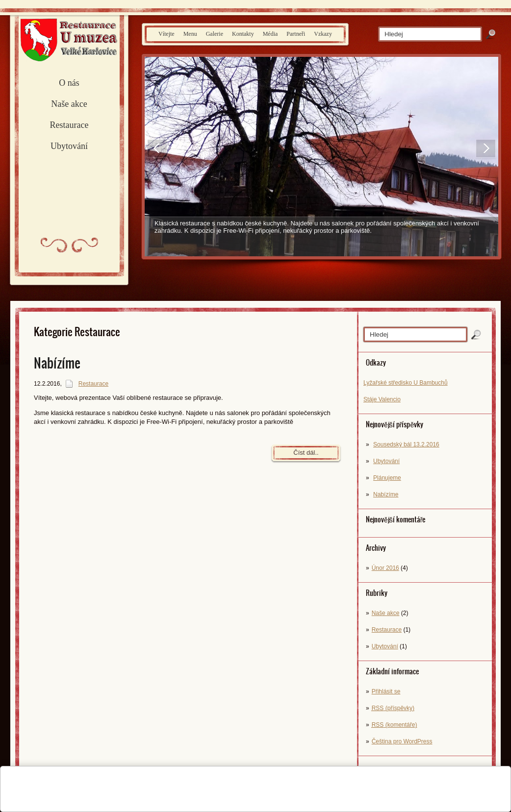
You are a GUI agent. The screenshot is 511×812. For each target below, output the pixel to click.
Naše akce (69, 104)
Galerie (215, 34)
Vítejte (166, 34)
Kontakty (243, 34)
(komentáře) (395, 725)
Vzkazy (323, 34)
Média (270, 34)
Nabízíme (386, 494)
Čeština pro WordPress (402, 741)
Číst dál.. (306, 453)
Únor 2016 (385, 568)
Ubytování (69, 146)
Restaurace (69, 125)
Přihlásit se (386, 691)
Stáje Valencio (382, 399)
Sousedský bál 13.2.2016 (406, 444)
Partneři (296, 34)
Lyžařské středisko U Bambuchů (406, 383)
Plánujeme (387, 478)
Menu (190, 34)
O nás (69, 83)
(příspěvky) (393, 708)
